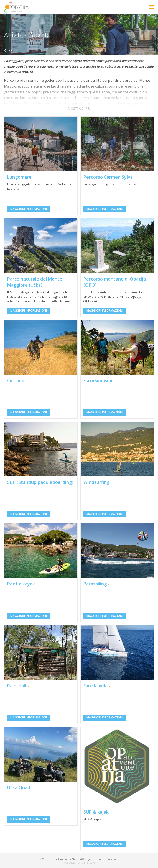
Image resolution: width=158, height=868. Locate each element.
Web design (70, 863)
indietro (11, 50)
